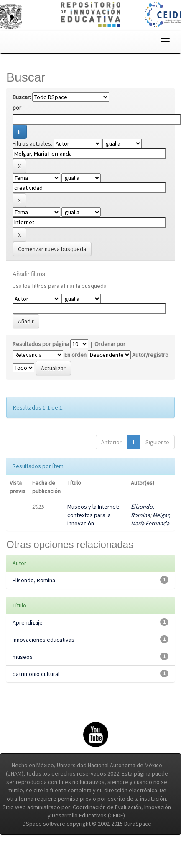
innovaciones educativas (43, 640)
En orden (75, 355)
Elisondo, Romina (34, 580)
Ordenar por (110, 344)
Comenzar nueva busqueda (52, 249)
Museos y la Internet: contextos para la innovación (93, 515)
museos (23, 657)
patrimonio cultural (36, 674)
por (17, 108)
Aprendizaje (28, 622)
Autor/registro (150, 355)
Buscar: (22, 97)
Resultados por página (41, 344)
